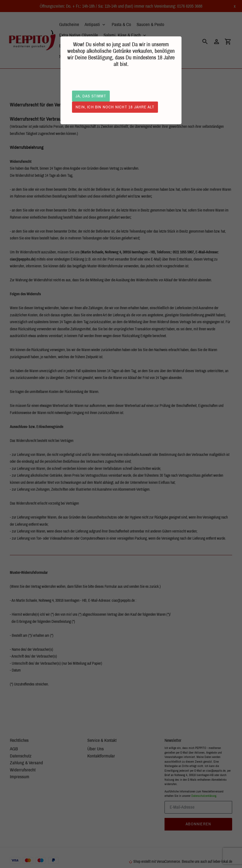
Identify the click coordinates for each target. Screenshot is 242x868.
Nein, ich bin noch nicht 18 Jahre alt (115, 107)
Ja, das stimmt (91, 96)
